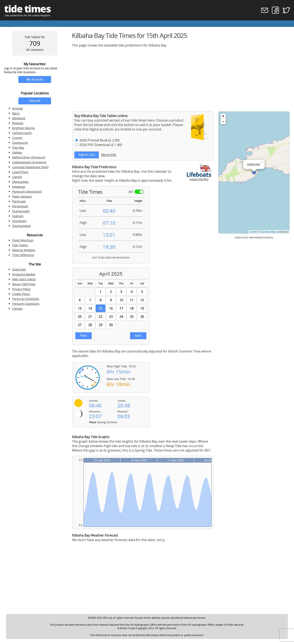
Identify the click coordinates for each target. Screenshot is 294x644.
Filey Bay (18, 147)
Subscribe (19, 269)
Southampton (22, 226)
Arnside (18, 108)
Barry (16, 113)
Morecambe (20, 182)
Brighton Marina (23, 128)
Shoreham (19, 221)
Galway (17, 152)
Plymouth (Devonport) (27, 192)
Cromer (17, 138)
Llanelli (17, 177)
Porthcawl (19, 201)
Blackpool (19, 118)
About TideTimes (24, 284)
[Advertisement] (181, 79)
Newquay (19, 187)
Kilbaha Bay (254, 164)
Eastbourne (20, 143)
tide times (27, 9)
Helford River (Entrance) (29, 157)
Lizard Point (20, 172)
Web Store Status (24, 279)
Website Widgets (24, 250)
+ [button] (223, 116)
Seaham (18, 216)
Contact (17, 309)
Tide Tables (20, 245)
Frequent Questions (26, 304)
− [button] (223, 122)
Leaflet (253, 232)
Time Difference (23, 255)
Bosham (18, 123)
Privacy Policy (21, 289)
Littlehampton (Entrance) (29, 162)
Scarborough (21, 211)
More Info (109, 155)
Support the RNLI (199, 178)
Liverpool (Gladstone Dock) (30, 167)
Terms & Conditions (26, 299)
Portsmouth (20, 206)
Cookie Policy (21, 294)
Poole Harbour (22, 196)
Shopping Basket (24, 274)
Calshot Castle (22, 133)
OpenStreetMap (268, 232)
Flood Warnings (23, 240)
